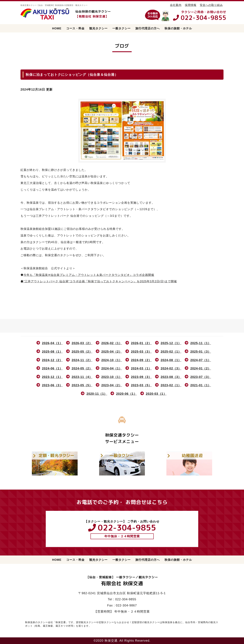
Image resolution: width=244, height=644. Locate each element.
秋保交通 (111, 641)
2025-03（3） (141, 352)
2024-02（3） (171, 368)
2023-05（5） (82, 385)
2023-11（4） (82, 377)
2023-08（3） (171, 377)
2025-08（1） (52, 352)
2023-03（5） (141, 385)
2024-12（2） (52, 360)
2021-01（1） (201, 385)
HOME (57, 28)
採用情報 (191, 5)
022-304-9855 (204, 18)
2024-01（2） (201, 368)
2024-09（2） (141, 360)
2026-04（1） (52, 343)
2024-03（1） (141, 368)
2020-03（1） (156, 394)
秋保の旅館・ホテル (178, 28)
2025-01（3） (201, 352)
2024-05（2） (82, 368)
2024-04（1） (112, 368)
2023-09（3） (141, 377)
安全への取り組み (211, 5)
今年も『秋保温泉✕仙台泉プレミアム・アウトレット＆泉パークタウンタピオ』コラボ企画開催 (89, 275)
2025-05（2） (82, 352)
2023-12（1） (52, 377)
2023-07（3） (201, 377)
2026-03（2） (82, 343)
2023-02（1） (171, 385)
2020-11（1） (97, 394)
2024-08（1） (171, 360)
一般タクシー (121, 28)
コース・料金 (75, 28)
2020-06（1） (126, 394)
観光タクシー (98, 28)
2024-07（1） (201, 360)
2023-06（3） (52, 385)
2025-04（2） (112, 352)
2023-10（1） (112, 377)
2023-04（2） (112, 385)
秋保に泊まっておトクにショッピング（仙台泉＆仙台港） (72, 75)
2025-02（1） (171, 352)
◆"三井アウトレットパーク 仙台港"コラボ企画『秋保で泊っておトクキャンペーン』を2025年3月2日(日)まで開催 (99, 281)
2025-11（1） (201, 343)
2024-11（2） (82, 360)
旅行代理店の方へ (148, 28)
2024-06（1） (52, 368)
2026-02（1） (112, 343)
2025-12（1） (171, 343)
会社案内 (176, 5)
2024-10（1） (112, 360)
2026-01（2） (141, 343)
